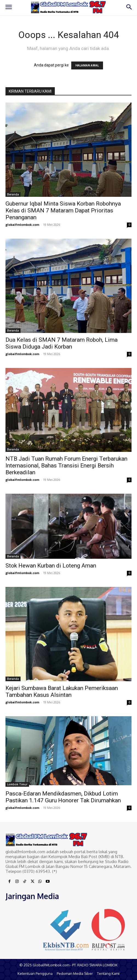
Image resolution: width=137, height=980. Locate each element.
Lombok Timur (17, 784)
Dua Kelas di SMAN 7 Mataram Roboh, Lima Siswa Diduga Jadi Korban (62, 343)
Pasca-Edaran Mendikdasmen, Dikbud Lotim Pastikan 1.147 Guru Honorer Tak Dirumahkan (63, 797)
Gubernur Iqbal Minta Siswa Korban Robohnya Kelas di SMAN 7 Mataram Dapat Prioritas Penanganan (63, 210)
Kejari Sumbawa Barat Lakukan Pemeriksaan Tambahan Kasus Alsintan (62, 691)
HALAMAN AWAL (87, 65)
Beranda (13, 194)
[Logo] (68, 7)
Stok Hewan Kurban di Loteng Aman (51, 566)
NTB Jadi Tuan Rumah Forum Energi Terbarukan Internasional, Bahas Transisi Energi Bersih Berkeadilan (66, 466)
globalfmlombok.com (22, 225)
